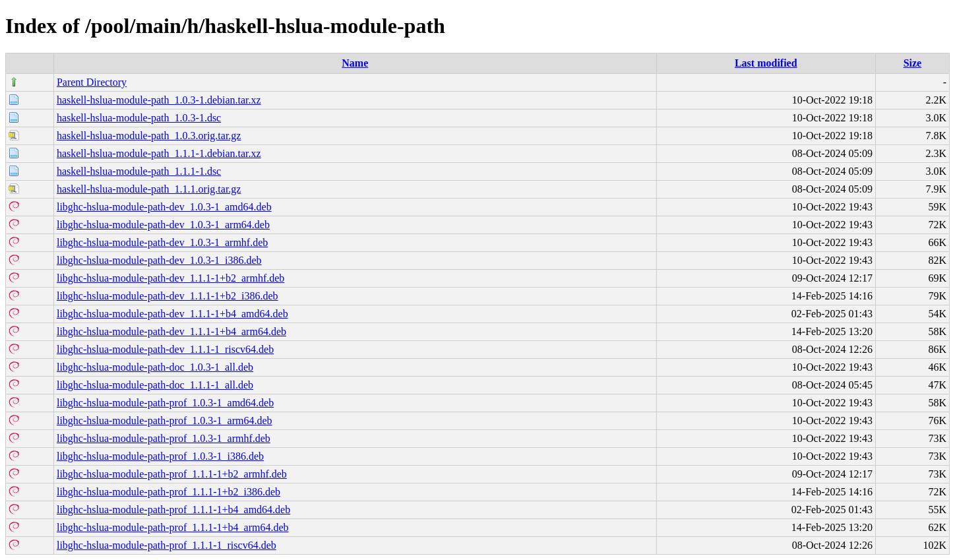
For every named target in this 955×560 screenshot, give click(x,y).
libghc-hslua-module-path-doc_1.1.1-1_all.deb (155, 385)
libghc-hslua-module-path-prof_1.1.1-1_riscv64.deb (167, 545)
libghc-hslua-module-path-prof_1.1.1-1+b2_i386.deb (169, 492)
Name (355, 63)
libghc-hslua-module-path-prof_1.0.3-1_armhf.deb (164, 438)
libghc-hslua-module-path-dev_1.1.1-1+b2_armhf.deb (170, 278)
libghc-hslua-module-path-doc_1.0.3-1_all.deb (155, 367)
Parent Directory (92, 82)
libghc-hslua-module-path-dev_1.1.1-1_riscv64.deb (165, 349)
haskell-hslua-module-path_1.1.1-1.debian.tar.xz (159, 153)
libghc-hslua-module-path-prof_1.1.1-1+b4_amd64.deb (173, 510)
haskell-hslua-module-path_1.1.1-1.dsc (139, 171)
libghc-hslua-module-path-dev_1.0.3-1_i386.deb (159, 260)
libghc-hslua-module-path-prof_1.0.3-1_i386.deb (160, 456)
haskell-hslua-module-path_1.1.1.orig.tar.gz (149, 189)
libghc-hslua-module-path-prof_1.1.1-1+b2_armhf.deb (172, 474)
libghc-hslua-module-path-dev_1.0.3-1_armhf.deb (162, 242)
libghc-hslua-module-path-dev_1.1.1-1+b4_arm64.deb (171, 331)
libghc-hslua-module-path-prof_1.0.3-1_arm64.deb (165, 420)
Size (913, 63)
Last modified (766, 63)
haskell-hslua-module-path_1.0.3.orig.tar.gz (149, 136)
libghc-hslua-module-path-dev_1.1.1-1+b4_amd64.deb (172, 314)
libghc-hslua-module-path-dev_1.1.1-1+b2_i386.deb (168, 296)
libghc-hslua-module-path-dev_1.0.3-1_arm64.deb (163, 225)
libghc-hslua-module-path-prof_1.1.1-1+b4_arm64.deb (173, 527)
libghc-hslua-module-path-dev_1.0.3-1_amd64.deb (164, 207)
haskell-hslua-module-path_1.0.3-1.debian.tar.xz (159, 100)
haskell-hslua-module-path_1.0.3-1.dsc (139, 118)
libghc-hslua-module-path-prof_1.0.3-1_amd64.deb (165, 403)
